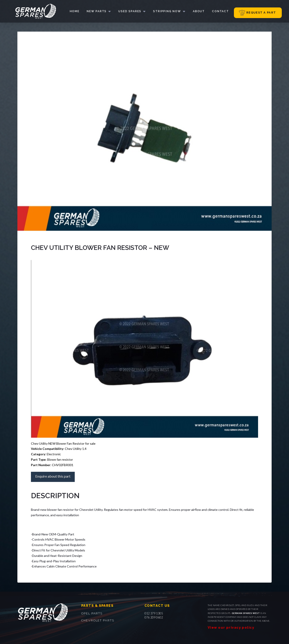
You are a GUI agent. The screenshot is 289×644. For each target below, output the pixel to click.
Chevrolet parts (98, 620)
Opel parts (92, 613)
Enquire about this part (53, 476)
